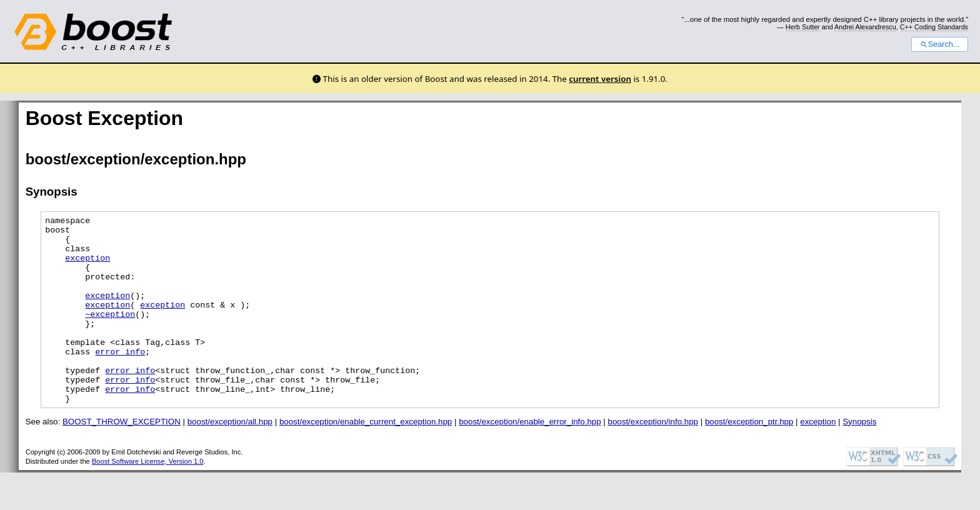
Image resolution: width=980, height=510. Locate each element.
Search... (940, 44)
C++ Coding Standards (934, 27)
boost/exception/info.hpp (653, 459)
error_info (120, 379)
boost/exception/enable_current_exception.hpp (366, 459)
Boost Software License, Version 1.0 (147, 499)
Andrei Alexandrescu (865, 27)
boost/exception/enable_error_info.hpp (530, 459)
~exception (110, 334)
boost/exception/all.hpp (230, 459)
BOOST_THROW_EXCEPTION (122, 459)
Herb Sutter (803, 27)
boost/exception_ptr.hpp (749, 459)
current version (600, 79)
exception (87, 267)
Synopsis (859, 459)
